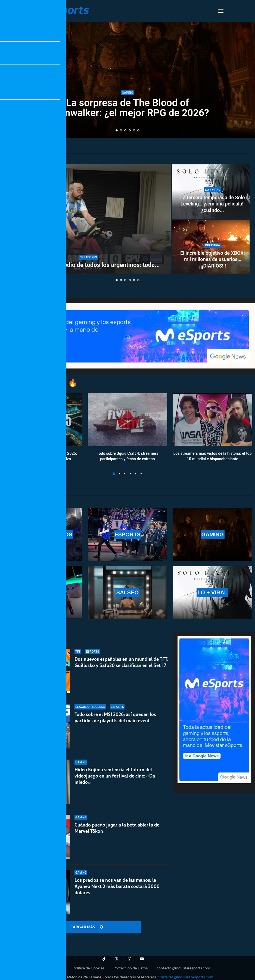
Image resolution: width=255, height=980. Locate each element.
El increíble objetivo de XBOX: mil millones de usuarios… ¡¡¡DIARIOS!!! (213, 259)
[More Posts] (87, 927)
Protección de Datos (130, 968)
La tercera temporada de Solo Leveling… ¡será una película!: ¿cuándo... (212, 204)
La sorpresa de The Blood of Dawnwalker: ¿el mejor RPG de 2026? (128, 108)
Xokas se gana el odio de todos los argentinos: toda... (88, 265)
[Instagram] (129, 959)
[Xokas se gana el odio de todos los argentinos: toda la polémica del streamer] (88, 219)
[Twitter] (117, 959)
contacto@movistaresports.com (183, 968)
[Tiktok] (104, 959)
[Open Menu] (221, 11)
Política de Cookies (88, 968)
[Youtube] (142, 959)
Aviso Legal (54, 968)
